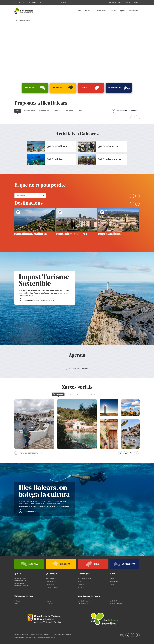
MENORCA (43, 3)
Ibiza (16, 603)
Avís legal (47, 634)
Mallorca (17, 601)
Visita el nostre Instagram (31, 453)
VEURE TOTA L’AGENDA (80, 369)
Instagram (58, 394)
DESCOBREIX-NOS (30, 511)
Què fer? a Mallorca (20, 578)
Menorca (48, 601)
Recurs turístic (29, 111)
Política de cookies (36, 634)
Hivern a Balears (51, 578)
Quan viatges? (89, 11)
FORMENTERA (61, 3)
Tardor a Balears (51, 581)
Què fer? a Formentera (21, 586)
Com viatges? (102, 11)
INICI (17, 21)
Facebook (96, 394)
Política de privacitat (21, 634)
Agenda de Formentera (116, 603)
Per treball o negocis (84, 578)
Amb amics (81, 584)
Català (136, 2)
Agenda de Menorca (115, 601)
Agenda (123, 11)
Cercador (113, 584)
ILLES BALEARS (20, 3)
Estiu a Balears (50, 584)
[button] (133, 117)
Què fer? (113, 11)
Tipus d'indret (20, 196)
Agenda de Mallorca (84, 601)
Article (80, 111)
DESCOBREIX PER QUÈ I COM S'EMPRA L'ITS (39, 300)
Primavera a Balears (52, 587)
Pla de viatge (44, 111)
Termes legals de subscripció (62, 634)
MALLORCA (32, 3)
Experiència (69, 111)
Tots (18, 111)
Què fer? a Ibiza (19, 583)
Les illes (78, 11)
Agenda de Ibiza (83, 603)
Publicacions (133, 11)
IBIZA (51, 3)
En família (81, 587)
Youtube (81, 394)
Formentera (49, 603)
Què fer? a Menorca (20, 581)
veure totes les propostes (128, 111)
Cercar (127, 2)
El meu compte (115, 2)
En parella (81, 581)
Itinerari (57, 111)
